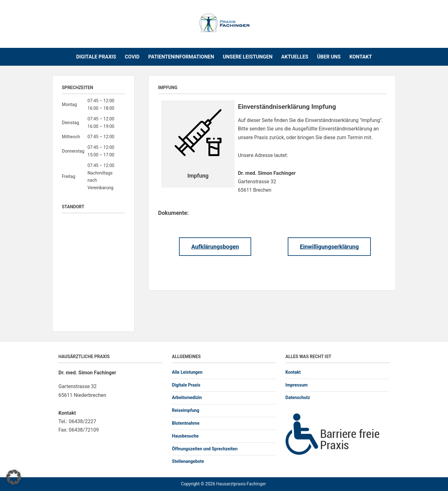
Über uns (329, 57)
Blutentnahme (186, 423)
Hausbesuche (185, 436)
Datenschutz (298, 397)
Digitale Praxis (96, 57)
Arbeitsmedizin (187, 397)
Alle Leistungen (187, 372)
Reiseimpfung (185, 410)
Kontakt (361, 57)
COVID (132, 57)
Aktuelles (295, 57)
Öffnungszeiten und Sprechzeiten (205, 449)
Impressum (297, 385)
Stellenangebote (188, 461)
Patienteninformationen (181, 57)
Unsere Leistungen (248, 57)
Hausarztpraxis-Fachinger (241, 484)
